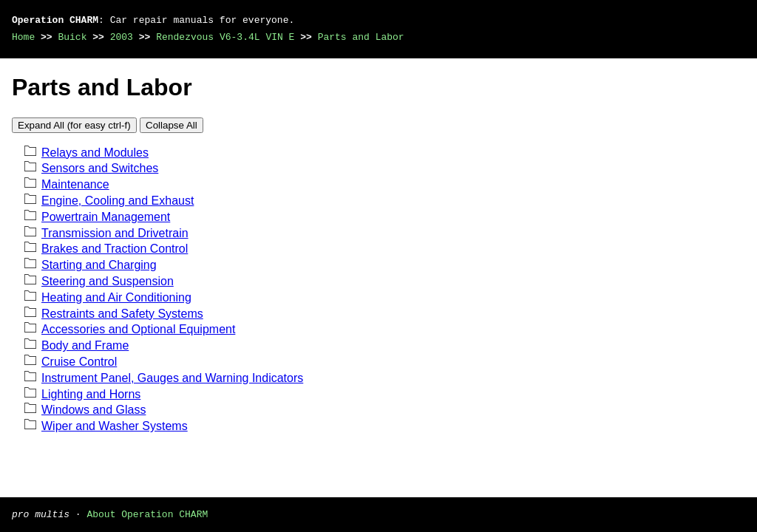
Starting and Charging (99, 265)
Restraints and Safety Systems (122, 314)
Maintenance (75, 184)
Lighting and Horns (91, 394)
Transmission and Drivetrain (115, 233)
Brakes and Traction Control (115, 249)
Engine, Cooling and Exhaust (118, 201)
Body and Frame (85, 345)
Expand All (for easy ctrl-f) (74, 125)
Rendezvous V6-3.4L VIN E (225, 37)
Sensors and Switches (100, 168)
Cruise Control (79, 362)
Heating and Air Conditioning (116, 297)
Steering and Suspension (108, 281)
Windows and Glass (94, 410)
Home (23, 37)
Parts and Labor (361, 37)
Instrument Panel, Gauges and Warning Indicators (172, 378)
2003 (122, 37)
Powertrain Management (106, 217)
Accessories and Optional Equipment (138, 329)
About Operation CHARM (147, 514)
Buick (72, 37)
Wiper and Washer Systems (115, 426)
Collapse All (172, 125)
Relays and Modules (95, 153)
